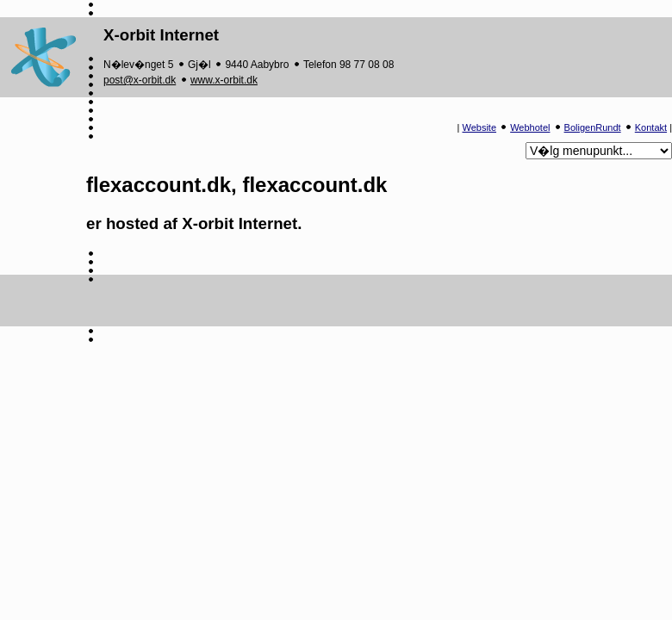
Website (480, 127)
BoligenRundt (593, 127)
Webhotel (530, 127)
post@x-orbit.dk (140, 80)
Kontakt (651, 127)
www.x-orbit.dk (224, 80)
